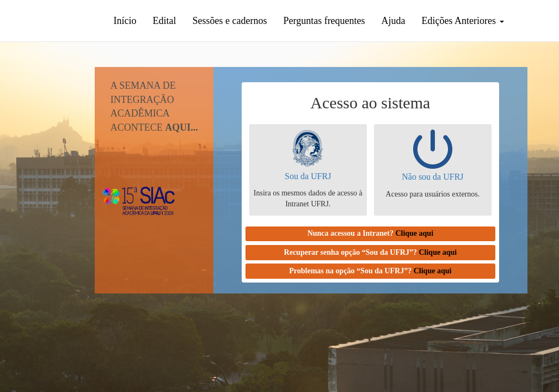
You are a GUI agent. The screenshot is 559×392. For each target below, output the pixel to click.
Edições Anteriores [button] (463, 21)
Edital (165, 21)
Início (125, 21)
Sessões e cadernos (230, 21)
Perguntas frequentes (324, 21)
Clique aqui (414, 233)
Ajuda (394, 21)
